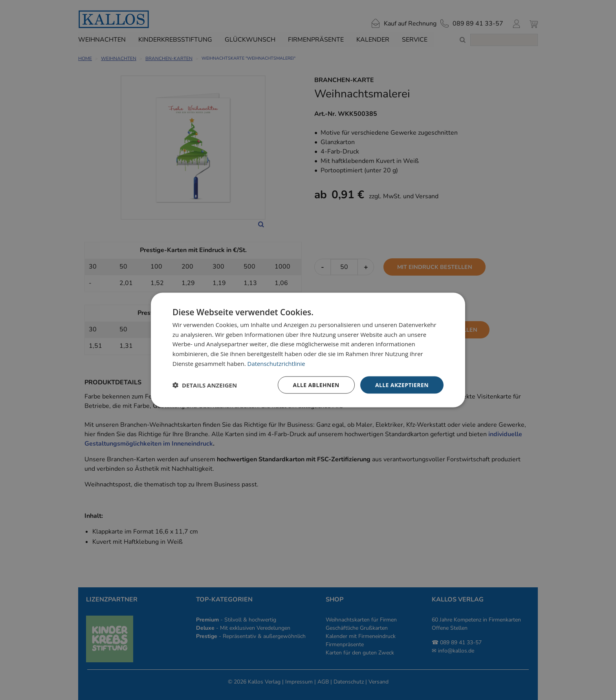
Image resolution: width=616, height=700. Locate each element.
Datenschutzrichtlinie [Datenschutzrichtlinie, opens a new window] (277, 363)
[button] (205, 385)
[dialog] (308, 350)
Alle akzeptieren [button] (402, 385)
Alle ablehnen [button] (316, 385)
